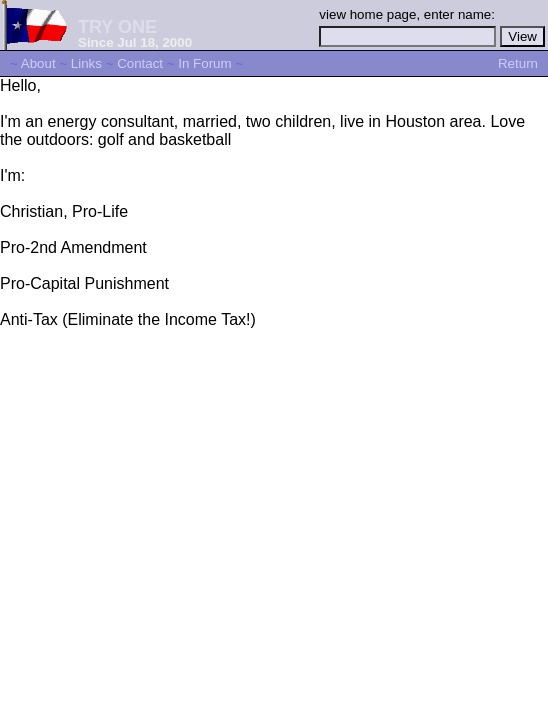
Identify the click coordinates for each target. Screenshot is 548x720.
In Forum (204, 63)
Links (86, 63)
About (38, 63)
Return (518, 63)
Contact (140, 63)
